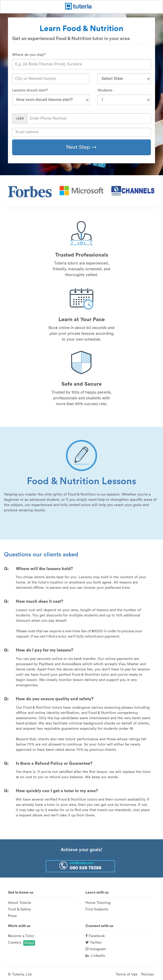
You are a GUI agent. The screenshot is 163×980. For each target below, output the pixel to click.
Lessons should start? (30, 90)
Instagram (96, 949)
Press (12, 916)
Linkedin (95, 956)
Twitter (94, 943)
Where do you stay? (29, 55)
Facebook (95, 936)
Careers (15, 943)
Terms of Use (127, 974)
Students (105, 90)
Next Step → (81, 147)
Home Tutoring (98, 903)
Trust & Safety (19, 909)
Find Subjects (97, 909)
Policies (147, 974)
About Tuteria (19, 903)
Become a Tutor (21, 936)
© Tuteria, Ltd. (20, 974)
